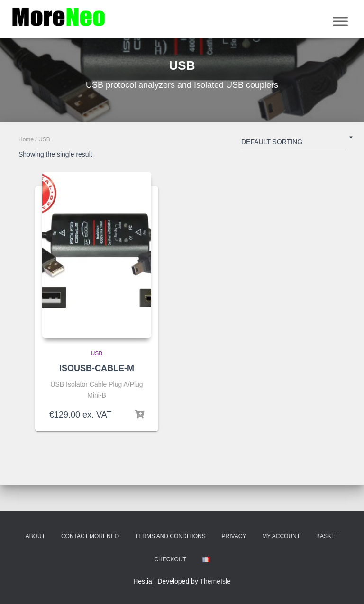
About (35, 536)
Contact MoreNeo (90, 536)
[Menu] (340, 21)
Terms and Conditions (170, 536)
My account (281, 536)
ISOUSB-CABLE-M (97, 368)
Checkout (170, 559)
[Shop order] (293, 144)
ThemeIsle (215, 581)
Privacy (234, 536)
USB (97, 353)
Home (26, 139)
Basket (327, 536)
